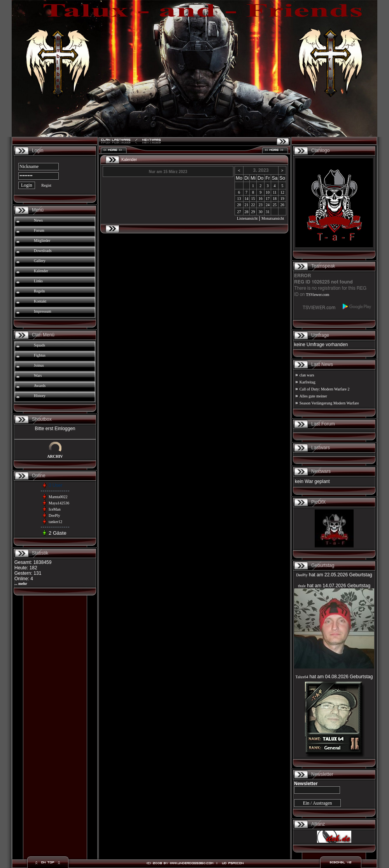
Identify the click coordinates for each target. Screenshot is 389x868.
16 (261, 199)
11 (275, 192)
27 (239, 212)
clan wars (307, 375)
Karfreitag (308, 382)
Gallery (40, 261)
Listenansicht (247, 218)
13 (239, 199)
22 (253, 205)
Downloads (43, 251)
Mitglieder (42, 241)
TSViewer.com (318, 295)
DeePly (54, 515)
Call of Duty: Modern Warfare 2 (325, 389)
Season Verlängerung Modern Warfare (329, 403)
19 (282, 199)
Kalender (41, 271)
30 (261, 212)
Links (38, 281)
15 (253, 199)
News (38, 220)
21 (247, 205)
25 (275, 205)
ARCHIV (55, 456)
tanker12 (55, 522)
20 (239, 205)
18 (275, 199)
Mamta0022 (58, 497)
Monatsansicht (273, 218)
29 (253, 212)
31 (268, 212)
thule (302, 586)
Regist (46, 185)
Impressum (42, 311)
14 (247, 199)
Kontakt (40, 301)
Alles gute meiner (313, 396)
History (40, 396)
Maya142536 (59, 503)
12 (282, 192)
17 (268, 199)
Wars (38, 375)
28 (247, 212)
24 (268, 205)
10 (268, 192)
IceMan (55, 509)
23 (261, 205)
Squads (39, 345)
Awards (40, 386)
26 (282, 205)
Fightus (40, 355)
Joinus (39, 365)
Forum (39, 230)
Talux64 (302, 677)
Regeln (39, 291)
